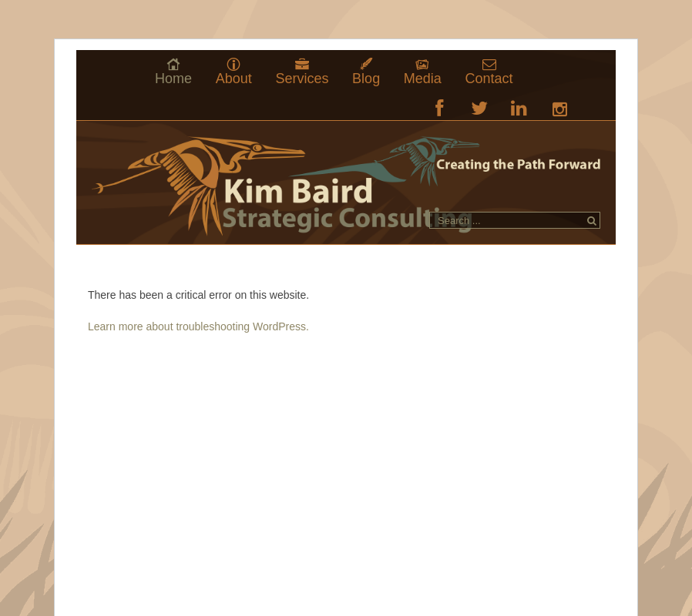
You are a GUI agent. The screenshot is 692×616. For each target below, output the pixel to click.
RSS (559, 108)
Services (302, 78)
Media (423, 78)
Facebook (440, 108)
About (234, 78)
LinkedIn (519, 108)
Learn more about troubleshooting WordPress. (198, 326)
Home (173, 78)
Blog (366, 78)
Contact (489, 78)
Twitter (480, 108)
